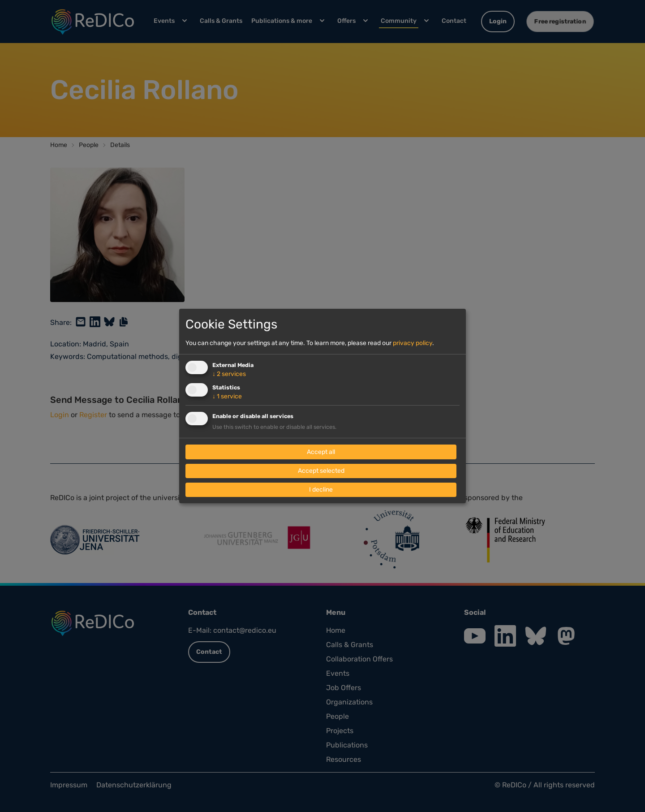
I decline (321, 490)
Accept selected (321, 471)
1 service (227, 396)
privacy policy (413, 343)
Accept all (321, 452)
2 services (229, 374)
